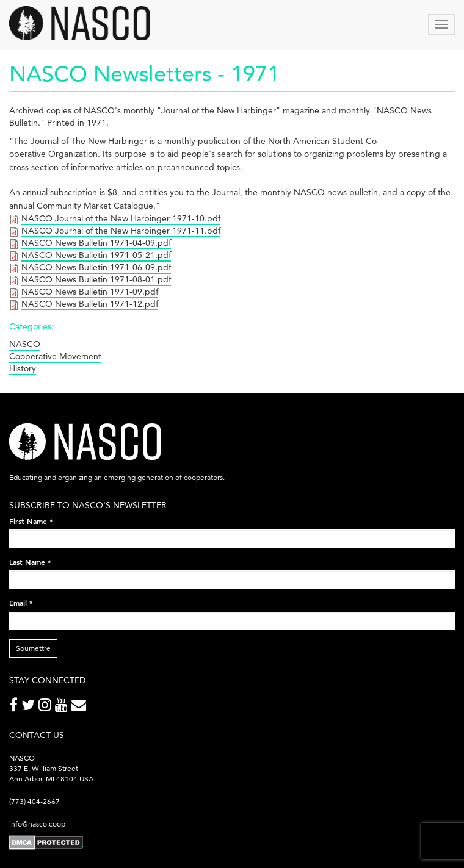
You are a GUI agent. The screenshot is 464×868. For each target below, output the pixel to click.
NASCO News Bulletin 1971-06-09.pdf (96, 267)
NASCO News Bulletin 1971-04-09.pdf (96, 243)
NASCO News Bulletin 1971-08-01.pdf (96, 279)
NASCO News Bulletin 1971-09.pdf (90, 292)
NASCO (25, 344)
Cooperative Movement (55, 356)
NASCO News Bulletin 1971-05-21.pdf (96, 255)
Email (21, 603)
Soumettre (33, 648)
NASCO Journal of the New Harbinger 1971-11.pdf (121, 231)
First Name (31, 521)
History (23, 368)
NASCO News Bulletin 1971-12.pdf (90, 304)
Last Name (30, 562)
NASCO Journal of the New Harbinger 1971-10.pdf (121, 218)
